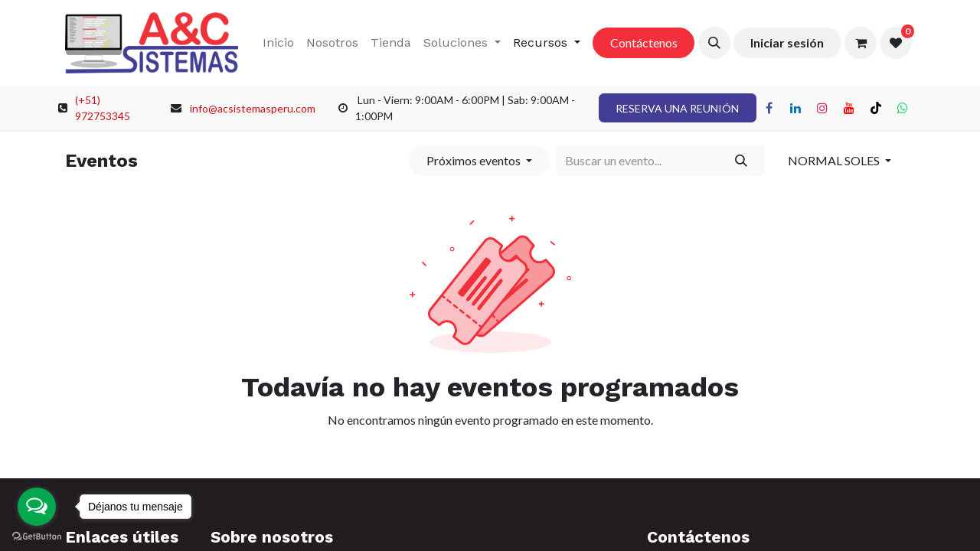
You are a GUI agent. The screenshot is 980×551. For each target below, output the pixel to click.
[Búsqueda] (742, 161)
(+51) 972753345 (103, 108)
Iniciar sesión (787, 42)
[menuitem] (278, 43)
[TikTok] (876, 108)
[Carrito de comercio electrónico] (861, 43)
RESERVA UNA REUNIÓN (677, 108)
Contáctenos (644, 42)
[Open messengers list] (37, 507)
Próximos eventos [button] (475, 160)
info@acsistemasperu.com (253, 108)
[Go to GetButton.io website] (37, 536)
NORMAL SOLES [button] (835, 160)
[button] (714, 43)
